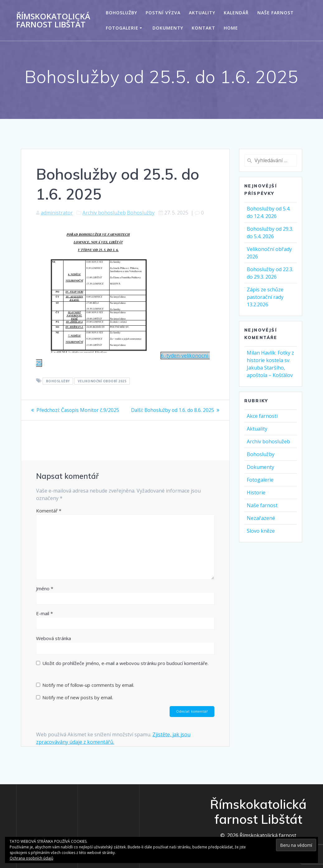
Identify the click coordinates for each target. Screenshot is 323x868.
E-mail (44, 620)
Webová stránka (54, 645)
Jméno (45, 596)
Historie (256, 493)
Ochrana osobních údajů (31, 858)
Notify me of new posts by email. (78, 705)
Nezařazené (261, 518)
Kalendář (236, 13)
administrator (57, 213)
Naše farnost (276, 13)
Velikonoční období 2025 (102, 381)
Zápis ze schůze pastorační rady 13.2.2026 (265, 297)
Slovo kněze (261, 531)
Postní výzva (163, 13)
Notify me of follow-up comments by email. (88, 692)
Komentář (49, 518)
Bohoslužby (122, 13)
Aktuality (202, 13)
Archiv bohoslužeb (104, 213)
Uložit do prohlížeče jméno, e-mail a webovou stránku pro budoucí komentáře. (125, 670)
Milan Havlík (261, 353)
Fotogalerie (122, 28)
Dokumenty (168, 28)
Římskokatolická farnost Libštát (53, 20)
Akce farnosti (262, 416)
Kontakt (204, 28)
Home (231, 28)
